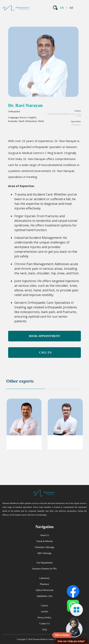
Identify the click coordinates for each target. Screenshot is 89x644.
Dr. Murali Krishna (65, 439)
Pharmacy (45, 584)
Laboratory (44, 578)
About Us (44, 535)
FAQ (44, 630)
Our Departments (44, 563)
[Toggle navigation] (81, 8)
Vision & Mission (44, 541)
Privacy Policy (44, 618)
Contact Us (45, 624)
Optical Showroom (44, 590)
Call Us (45, 352)
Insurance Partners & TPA (45, 569)
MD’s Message (44, 553)
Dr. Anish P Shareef (24, 439)
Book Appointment (44, 336)
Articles (45, 612)
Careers (44, 606)
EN (62, 8)
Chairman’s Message (44, 547)
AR (71, 8)
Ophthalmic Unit (44, 596)
